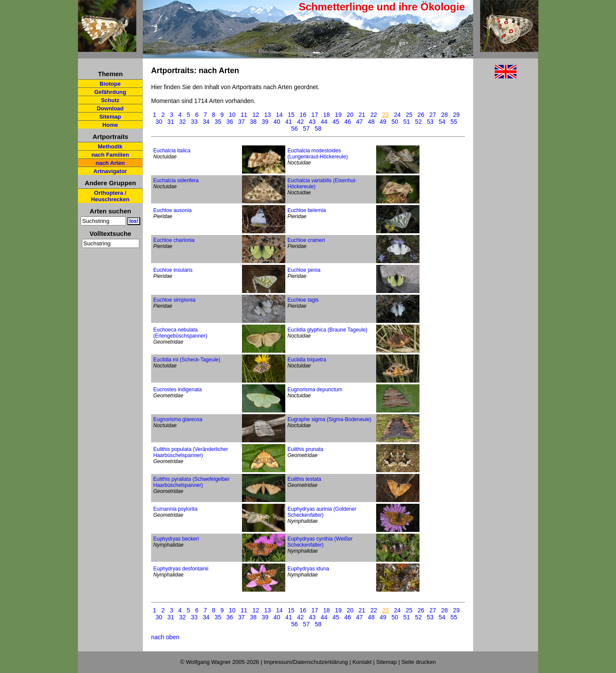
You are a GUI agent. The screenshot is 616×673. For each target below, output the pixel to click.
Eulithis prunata (305, 449)
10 (232, 115)
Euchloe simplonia (174, 300)
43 (312, 122)
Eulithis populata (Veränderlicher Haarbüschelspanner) (191, 452)
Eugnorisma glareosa (178, 419)
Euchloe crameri (306, 240)
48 (371, 122)
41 (289, 122)
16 (303, 115)
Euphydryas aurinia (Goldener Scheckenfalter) (322, 512)
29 (456, 115)
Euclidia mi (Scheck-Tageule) (187, 360)
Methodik (110, 147)
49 (383, 122)
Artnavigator (110, 171)
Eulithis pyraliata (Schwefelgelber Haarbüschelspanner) (192, 482)
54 (442, 122)
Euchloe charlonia (174, 240)
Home (110, 125)
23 (386, 115)
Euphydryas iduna (308, 569)
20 (350, 115)
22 (374, 115)
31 (171, 122)
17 (315, 115)
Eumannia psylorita (175, 509)
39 (265, 122)
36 (230, 122)
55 (454, 122)
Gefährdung (110, 92)
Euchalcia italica (172, 151)
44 (324, 122)
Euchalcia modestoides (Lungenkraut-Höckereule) (318, 154)
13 (268, 115)
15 (291, 115)
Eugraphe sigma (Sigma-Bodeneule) (329, 419)
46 (348, 122)
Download (110, 108)
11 (244, 115)
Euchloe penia (304, 270)
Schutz (110, 100)
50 (395, 122)
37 (242, 122)
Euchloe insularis (173, 270)
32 (183, 122)
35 (218, 122)
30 (159, 122)
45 (336, 122)
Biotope (110, 84)
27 (433, 115)
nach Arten (110, 163)
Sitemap (110, 117)
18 (327, 115)
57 (306, 129)
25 (409, 115)
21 (362, 115)
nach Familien (110, 155)
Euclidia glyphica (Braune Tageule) (327, 330)
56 (295, 129)
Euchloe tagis (303, 300)
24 (397, 115)
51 (406, 122)
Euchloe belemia (307, 210)
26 (421, 115)
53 (430, 122)
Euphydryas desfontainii (181, 569)
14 (280, 115)
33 (194, 122)
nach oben (165, 637)
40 (277, 122)
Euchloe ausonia (173, 210)
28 (445, 115)
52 (419, 122)
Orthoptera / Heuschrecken (110, 196)
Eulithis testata (304, 479)
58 (318, 129)
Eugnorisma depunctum (315, 390)
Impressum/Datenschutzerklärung (306, 662)
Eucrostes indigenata (177, 390)
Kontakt (362, 662)
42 (300, 122)
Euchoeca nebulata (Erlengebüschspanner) (180, 333)
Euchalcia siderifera (176, 180)
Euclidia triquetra (307, 360)
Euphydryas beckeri (176, 539)
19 (339, 115)
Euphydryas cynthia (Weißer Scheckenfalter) (320, 542)
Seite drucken (419, 662)
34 (206, 122)
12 (256, 115)
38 (253, 122)
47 (359, 122)
